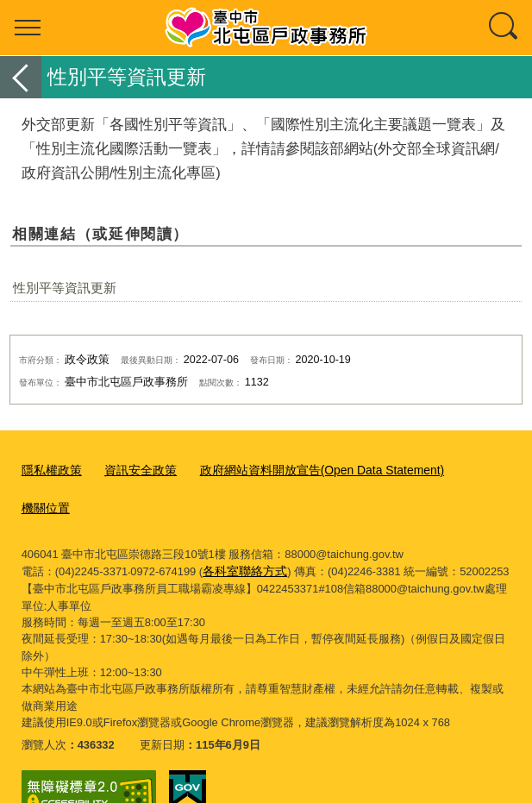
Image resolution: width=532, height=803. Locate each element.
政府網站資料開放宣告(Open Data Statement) (304, 470)
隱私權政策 (50, 470)
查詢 (504, 28)
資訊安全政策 (134, 470)
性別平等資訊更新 (65, 288)
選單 (28, 28)
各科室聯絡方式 (242, 531)
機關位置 (462, 470)
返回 (21, 77)
